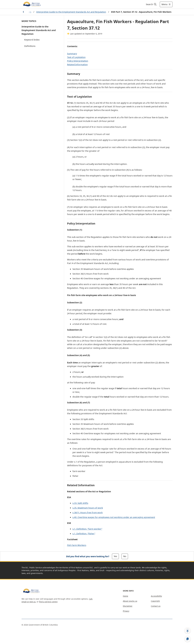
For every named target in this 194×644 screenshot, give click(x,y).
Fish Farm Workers (77, 545)
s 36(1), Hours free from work (88, 513)
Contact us (156, 606)
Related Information (77, 65)
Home (125, 596)
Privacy (126, 611)
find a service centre (48, 602)
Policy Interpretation (78, 61)
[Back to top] (188, 630)
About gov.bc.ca (130, 601)
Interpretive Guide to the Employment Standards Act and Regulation (71, 12)
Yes (115, 556)
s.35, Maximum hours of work (88, 508)
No (125, 556)
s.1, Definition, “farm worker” (87, 529)
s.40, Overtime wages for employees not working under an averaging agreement (114, 517)
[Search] (151, 4)
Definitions (30, 46)
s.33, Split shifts (80, 503)
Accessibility (156, 596)
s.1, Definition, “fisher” (84, 534)
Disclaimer (128, 606)
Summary (72, 54)
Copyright (155, 601)
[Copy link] (188, 639)
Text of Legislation (76, 57)
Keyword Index (32, 40)
